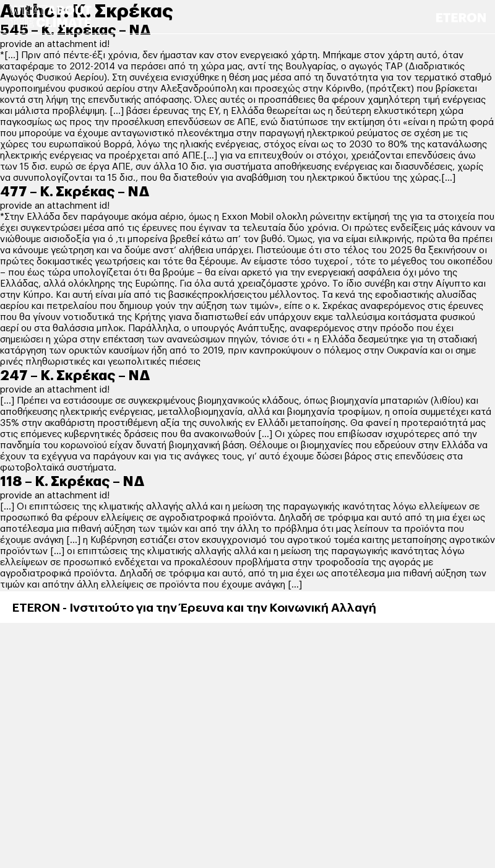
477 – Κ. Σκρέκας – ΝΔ (75, 192)
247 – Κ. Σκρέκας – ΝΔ (75, 376)
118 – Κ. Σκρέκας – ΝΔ (72, 482)
